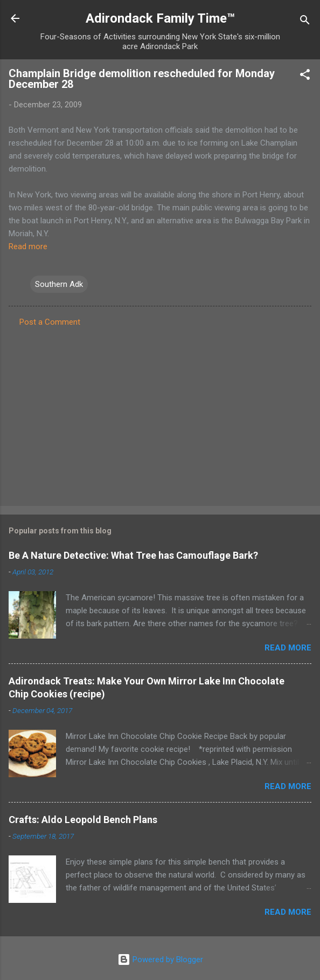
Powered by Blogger (160, 960)
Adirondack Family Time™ (160, 18)
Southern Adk (59, 284)
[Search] (305, 22)
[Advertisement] (160, 413)
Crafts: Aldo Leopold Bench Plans (83, 820)
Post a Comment (50, 322)
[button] (305, 76)
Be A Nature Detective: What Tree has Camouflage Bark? (133, 555)
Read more (28, 246)
